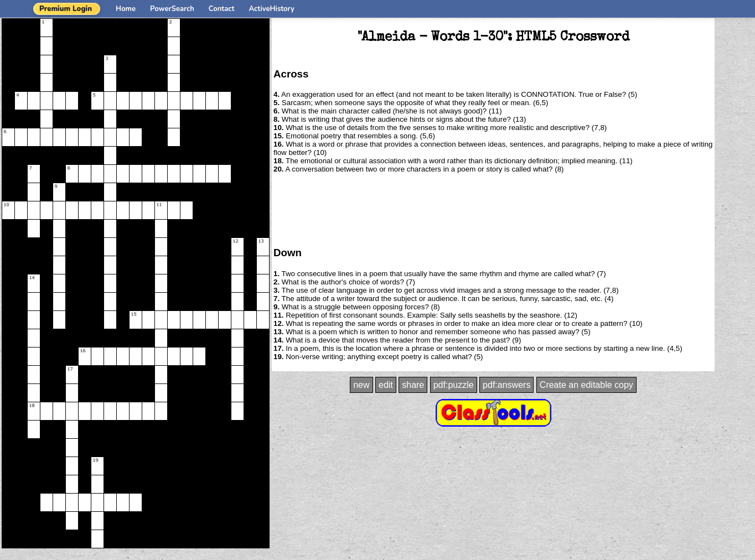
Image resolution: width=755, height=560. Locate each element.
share (413, 385)
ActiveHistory (272, 9)
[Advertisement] (493, 209)
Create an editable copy (586, 385)
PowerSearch (172, 9)
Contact (222, 9)
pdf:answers (506, 385)
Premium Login (66, 9)
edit (386, 385)
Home (126, 9)
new (361, 385)
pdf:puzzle (454, 385)
